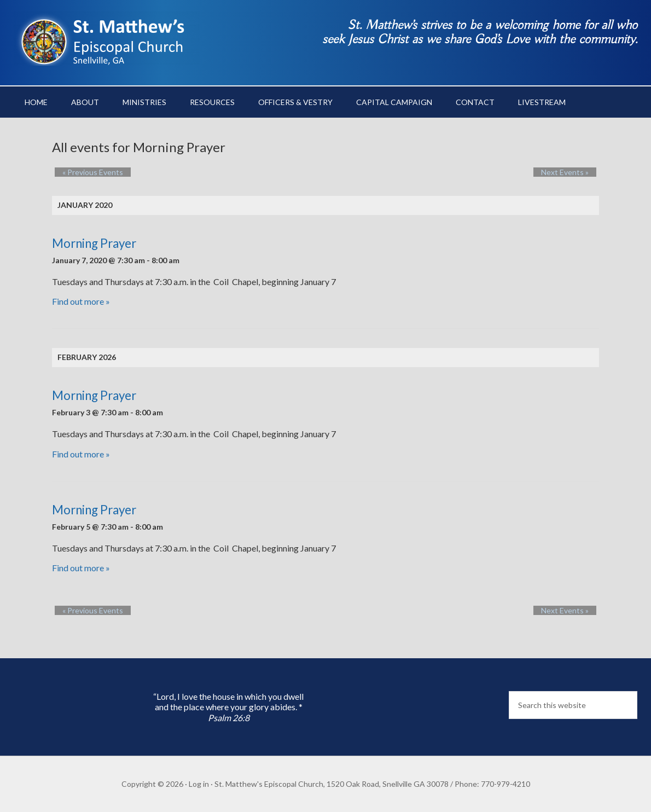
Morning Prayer (94, 243)
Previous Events (85, 172)
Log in (199, 784)
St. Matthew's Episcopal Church (107, 38)
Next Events (572, 172)
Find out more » (81, 301)
